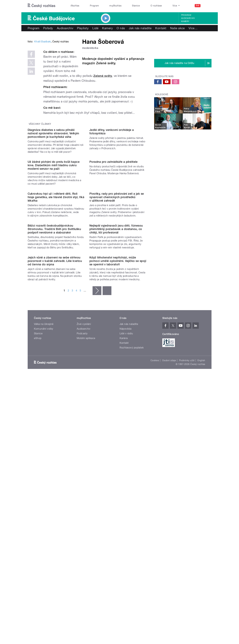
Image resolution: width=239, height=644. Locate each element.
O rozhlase (156, 6)
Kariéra (124, 531)
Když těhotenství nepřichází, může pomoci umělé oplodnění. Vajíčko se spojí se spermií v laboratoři (118, 454)
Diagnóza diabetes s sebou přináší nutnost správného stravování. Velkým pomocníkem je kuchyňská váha (53, 199)
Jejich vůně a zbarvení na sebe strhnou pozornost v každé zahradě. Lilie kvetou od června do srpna (55, 454)
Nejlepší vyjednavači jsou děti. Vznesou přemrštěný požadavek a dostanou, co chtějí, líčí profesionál (116, 390)
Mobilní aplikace (86, 531)
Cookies (155, 553)
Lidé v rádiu (126, 526)
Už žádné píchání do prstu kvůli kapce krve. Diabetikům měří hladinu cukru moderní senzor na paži (54, 262)
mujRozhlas (115, 6)
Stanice (136, 6)
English (201, 553)
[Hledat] (207, 6)
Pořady (48, 28)
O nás (121, 28)
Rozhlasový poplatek (132, 541)
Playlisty (83, 28)
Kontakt (161, 28)
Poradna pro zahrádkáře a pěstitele (113, 259)
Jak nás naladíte (140, 28)
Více (193, 28)
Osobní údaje (169, 553)
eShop (38, 531)
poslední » (107, 484)
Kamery (185, 21)
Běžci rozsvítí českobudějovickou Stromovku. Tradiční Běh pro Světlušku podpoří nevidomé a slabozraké (54, 390)
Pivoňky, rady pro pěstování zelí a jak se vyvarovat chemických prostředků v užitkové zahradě (117, 326)
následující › (97, 484)
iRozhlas (75, 6)
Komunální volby (44, 522)
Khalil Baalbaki (43, 89)
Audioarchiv (188, 18)
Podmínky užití (187, 553)
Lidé (95, 28)
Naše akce (177, 28)
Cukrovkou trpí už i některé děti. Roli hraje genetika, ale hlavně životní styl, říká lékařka (56, 326)
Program (94, 6)
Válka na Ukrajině (44, 517)
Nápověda (126, 522)
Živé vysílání (84, 517)
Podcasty (82, 526)
